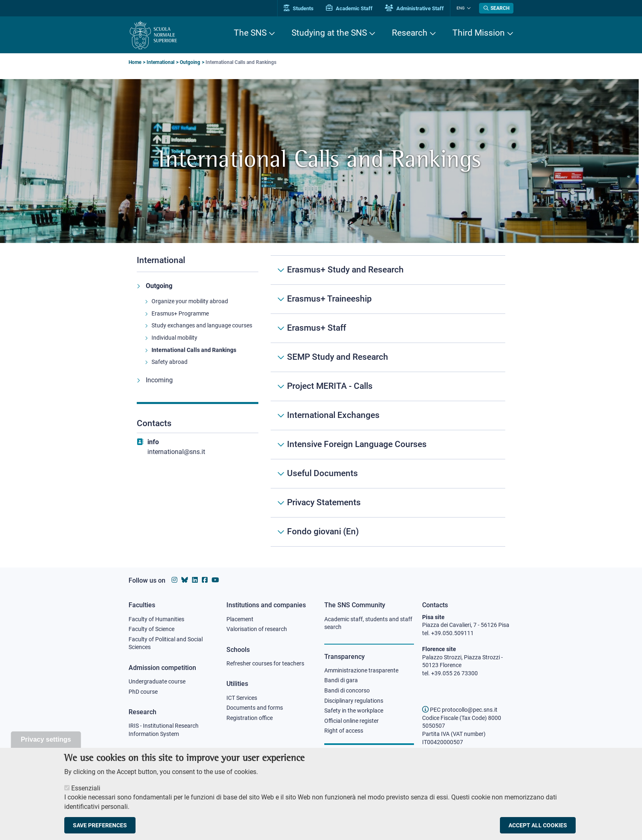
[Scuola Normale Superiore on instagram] (174, 580)
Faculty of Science (151, 629)
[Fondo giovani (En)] (388, 532)
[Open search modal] (496, 8)
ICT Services (242, 698)
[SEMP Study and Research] (388, 357)
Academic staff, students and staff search (368, 623)
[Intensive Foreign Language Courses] (388, 445)
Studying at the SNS (329, 33)
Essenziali (86, 792)
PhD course (143, 692)
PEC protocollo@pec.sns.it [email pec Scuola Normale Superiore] (460, 710)
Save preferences (100, 829)
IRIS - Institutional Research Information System (164, 730)
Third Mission (479, 33)
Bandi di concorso (347, 690)
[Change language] (468, 8)
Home (135, 62)
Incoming (159, 380)
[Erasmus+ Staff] (388, 328)
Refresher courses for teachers (265, 663)
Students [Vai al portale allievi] (299, 8)
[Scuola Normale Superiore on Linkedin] (195, 580)
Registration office (250, 718)
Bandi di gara (341, 680)
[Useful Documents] (388, 474)
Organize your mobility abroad (190, 301)
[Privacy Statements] (388, 503)
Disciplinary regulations (354, 701)
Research (410, 33)
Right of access (344, 731)
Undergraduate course (157, 681)
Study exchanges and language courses (202, 325)
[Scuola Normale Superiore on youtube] (215, 580)
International (160, 62)
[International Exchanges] (388, 415)
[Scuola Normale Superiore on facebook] (205, 580)
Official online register (352, 721)
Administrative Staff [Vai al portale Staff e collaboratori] (414, 8)
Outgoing (190, 62)
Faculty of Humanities (156, 619)
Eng (461, 8)
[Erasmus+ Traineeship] (388, 299)
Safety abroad (170, 362)
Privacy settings (46, 744)
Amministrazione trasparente (361, 670)
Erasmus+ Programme (180, 313)
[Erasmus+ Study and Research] (388, 270)
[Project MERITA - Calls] (388, 386)
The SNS (250, 33)
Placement (240, 619)
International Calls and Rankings (194, 350)
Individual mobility (174, 338)
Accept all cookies (538, 829)
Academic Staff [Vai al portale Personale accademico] (349, 8)
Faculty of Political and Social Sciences (166, 643)
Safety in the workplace (354, 711)
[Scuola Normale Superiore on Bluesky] (185, 580)
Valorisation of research (257, 629)
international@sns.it (176, 452)
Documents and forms (255, 708)
